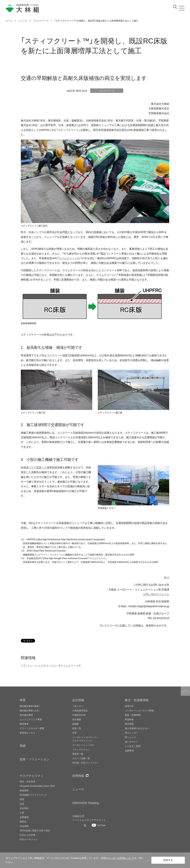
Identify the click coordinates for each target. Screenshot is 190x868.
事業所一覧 (78, 754)
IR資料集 (129, 719)
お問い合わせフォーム (156, 594)
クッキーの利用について (121, 858)
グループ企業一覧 (81, 758)
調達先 (23, 821)
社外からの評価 (27, 835)
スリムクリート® (69, 258)
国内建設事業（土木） (30, 710)
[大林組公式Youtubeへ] (99, 825)
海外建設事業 (26, 715)
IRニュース (130, 737)
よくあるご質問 (133, 746)
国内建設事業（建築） (30, 706)
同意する (168, 860)
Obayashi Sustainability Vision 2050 (37, 786)
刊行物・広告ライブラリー (86, 763)
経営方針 (129, 706)
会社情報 (78, 700)
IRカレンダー (132, 733)
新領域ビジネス (27, 733)
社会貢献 (24, 826)
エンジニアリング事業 (31, 719)
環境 (22, 799)
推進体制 (24, 790)
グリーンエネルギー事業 (32, 728)
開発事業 (24, 724)
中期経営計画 (79, 715)
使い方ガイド (132, 742)
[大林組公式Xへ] (85, 825)
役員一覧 (77, 728)
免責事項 (129, 750)
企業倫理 (24, 817)
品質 (22, 804)
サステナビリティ (32, 775)
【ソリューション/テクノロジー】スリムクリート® (52, 666)
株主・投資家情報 (137, 700)
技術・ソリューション (35, 759)
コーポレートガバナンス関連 (139, 710)
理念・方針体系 (27, 781)
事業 (23, 700)
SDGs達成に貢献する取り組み (35, 830)
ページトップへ (185, 691)
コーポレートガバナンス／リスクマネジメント (86, 739)
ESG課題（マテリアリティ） (33, 795)
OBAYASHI (86, 803)
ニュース (78, 789)
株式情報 (129, 724)
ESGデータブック (29, 839)
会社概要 (77, 719)
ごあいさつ (78, 706)
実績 (23, 745)
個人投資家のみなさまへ (137, 728)
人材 (22, 813)
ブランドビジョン (81, 749)
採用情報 (78, 775)
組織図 (76, 724)
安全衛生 (24, 808)
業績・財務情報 (133, 715)
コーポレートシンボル (83, 745)
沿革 (74, 733)
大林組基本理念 (80, 710)
